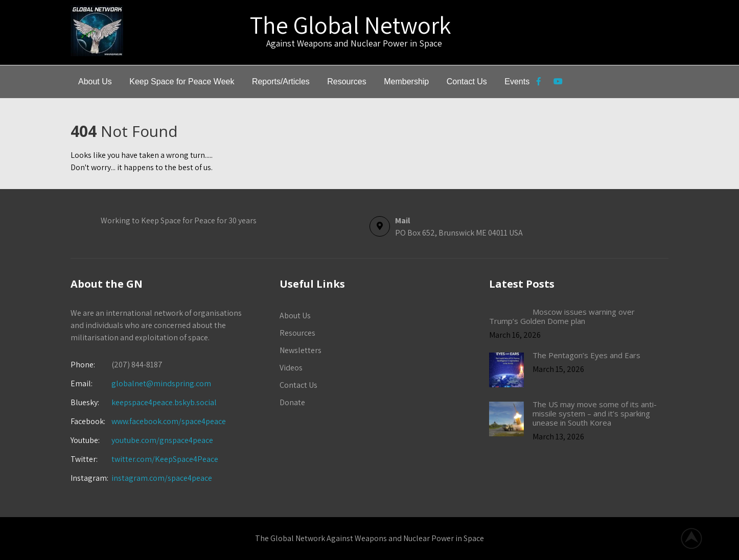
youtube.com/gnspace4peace (162, 440)
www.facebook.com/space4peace (169, 421)
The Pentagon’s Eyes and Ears (586, 355)
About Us (95, 81)
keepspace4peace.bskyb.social (164, 402)
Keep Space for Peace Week (182, 81)
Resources (347, 81)
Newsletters (301, 350)
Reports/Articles (281, 81)
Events (517, 81)
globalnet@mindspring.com (141, 383)
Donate (292, 402)
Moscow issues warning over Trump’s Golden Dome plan (562, 316)
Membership (406, 81)
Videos (291, 368)
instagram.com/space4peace (162, 478)
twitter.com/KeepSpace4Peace (165, 459)
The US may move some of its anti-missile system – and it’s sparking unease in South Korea (595, 413)
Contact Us (467, 81)
